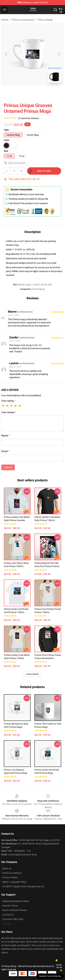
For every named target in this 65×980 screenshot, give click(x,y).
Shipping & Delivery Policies (16, 901)
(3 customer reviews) (28, 118)
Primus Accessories (23, 20)
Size (6, 151)
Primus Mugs (45, 20)
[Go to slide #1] (24, 92)
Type (6, 130)
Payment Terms (10, 906)
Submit (8, 467)
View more (32, 674)
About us (7, 868)
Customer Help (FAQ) (13, 919)
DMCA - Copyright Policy (14, 882)
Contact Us (8, 915)
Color (7, 140)
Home (5, 20)
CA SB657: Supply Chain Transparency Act (23, 886)
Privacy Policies (10, 877)
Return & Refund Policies (14, 910)
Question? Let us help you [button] (50, 976)
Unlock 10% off (59, 966)
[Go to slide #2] (41, 92)
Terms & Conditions (12, 873)
